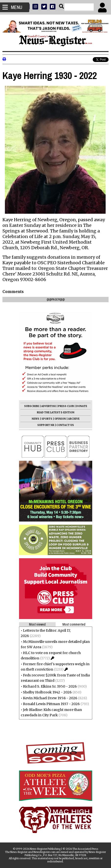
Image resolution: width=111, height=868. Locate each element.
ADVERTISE (49, 406)
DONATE (82, 406)
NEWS (35, 419)
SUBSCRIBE (32, 406)
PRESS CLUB (66, 406)
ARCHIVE (74, 419)
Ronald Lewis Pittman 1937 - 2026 (51, 704)
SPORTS (47, 419)
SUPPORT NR (46, 425)
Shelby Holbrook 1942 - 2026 (47, 692)
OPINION (60, 419)
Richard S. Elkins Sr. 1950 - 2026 (50, 686)
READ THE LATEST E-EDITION (56, 412)
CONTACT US (65, 425)
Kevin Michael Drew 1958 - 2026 (50, 698)
